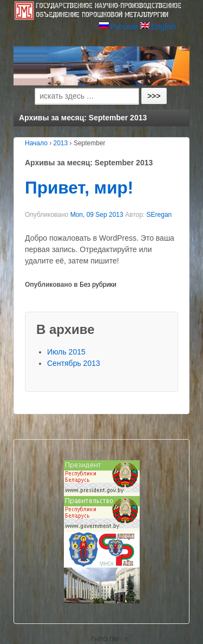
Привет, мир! (79, 188)
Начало (36, 143)
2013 (61, 143)
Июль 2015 (66, 352)
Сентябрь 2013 (74, 363)
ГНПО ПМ (105, 639)
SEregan (159, 215)
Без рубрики (98, 285)
